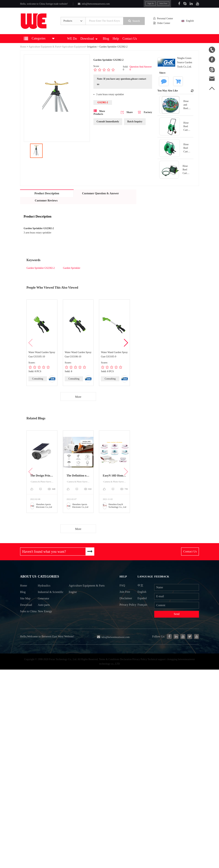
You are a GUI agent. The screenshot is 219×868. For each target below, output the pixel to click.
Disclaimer (126, 599)
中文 (141, 586)
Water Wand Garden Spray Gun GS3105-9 (114, 354)
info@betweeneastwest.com (93, 4)
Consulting (38, 379)
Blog (106, 39)
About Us (28, 577)
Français (143, 605)
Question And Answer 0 (141, 68)
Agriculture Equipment (73, 47)
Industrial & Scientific (45, 596)
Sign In (151, 3)
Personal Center (164, 19)
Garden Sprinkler (72, 268)
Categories (49, 577)
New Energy (46, 619)
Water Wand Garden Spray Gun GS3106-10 (78, 354)
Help (116, 39)
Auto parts (44, 613)
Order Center (163, 23)
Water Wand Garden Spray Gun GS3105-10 (42, 354)
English (190, 21)
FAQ (122, 586)
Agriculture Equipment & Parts (44, 47)
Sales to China (24, 616)
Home (23, 47)
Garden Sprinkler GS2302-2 (41, 268)
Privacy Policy (124, 608)
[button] (126, 343)
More (78, 397)
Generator (44, 606)
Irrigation (92, 47)
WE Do (72, 39)
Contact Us (130, 39)
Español (143, 599)
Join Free (164, 3)
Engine (74, 600)
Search (135, 21)
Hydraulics (45, 587)
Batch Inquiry (135, 122)
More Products (99, 112)
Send (177, 615)
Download (89, 39)
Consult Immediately (108, 122)
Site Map (25, 600)
